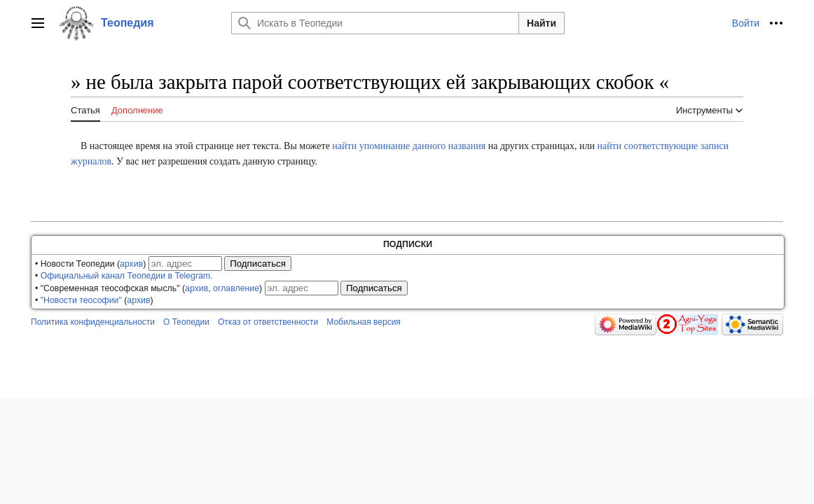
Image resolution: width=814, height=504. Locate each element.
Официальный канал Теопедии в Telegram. (127, 276)
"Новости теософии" (81, 300)
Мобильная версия (364, 322)
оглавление (236, 288)
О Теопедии (186, 322)
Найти (541, 23)
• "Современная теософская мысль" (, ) (149, 288)
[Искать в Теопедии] (375, 23)
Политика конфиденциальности (93, 322)
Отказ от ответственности (268, 322)
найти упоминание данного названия (409, 146)
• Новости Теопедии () (90, 264)
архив (131, 264)
